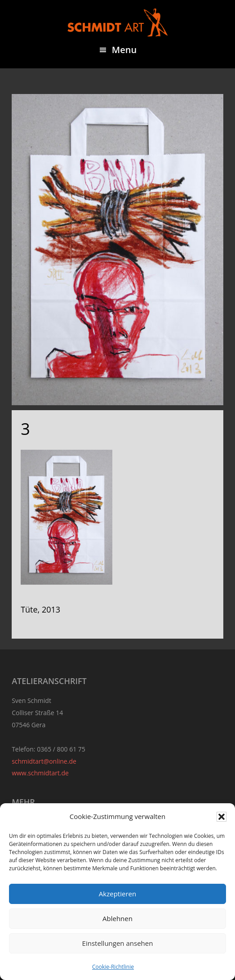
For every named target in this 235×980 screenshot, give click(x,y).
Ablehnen (117, 918)
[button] (222, 817)
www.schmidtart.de (40, 773)
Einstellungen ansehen (118, 943)
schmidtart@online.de (44, 761)
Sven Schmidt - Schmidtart (118, 22)
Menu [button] (124, 50)
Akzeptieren (117, 894)
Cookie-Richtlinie (113, 967)
